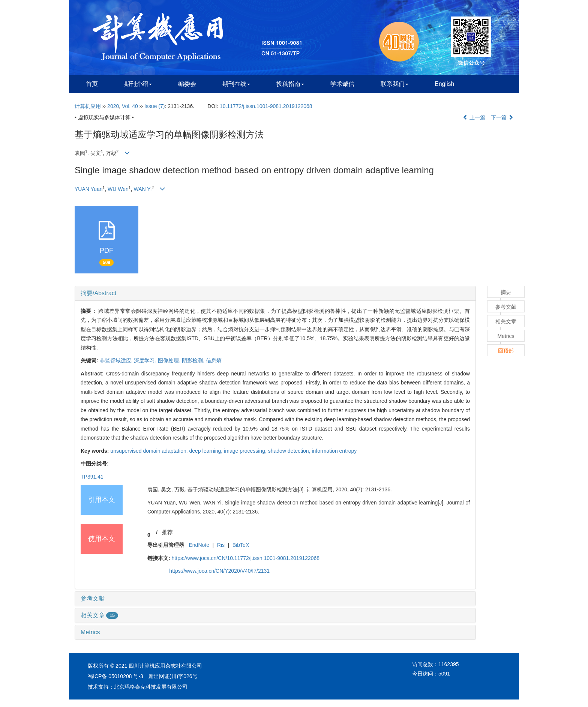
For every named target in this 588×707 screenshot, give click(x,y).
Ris (221, 545)
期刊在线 (236, 84)
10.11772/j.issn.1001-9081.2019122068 (266, 106)
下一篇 (502, 117)
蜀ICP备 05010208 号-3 (115, 676)
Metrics (90, 632)
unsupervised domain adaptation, (150, 451)
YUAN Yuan (88, 189)
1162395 (449, 664)
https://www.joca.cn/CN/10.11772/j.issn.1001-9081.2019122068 (246, 558)
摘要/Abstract (98, 293)
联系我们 (394, 84)
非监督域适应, (117, 360)
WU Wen (118, 189)
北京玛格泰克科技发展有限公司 (151, 687)
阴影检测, (194, 360)
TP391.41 (92, 477)
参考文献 (93, 598)
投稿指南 (290, 84)
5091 (444, 674)
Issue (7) (154, 106)
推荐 (167, 532)
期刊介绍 (138, 84)
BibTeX (241, 545)
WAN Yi (142, 189)
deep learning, (207, 451)
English (444, 84)
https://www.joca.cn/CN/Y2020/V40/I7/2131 (219, 571)
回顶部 (506, 351)
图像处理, (170, 360)
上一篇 (474, 117)
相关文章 (99, 615)
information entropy (334, 451)
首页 (92, 84)
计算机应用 (88, 106)
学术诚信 (342, 84)
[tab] (275, 293)
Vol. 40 (130, 106)
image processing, (246, 451)
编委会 (187, 84)
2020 (113, 106)
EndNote (199, 545)
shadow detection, (290, 451)
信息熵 (214, 360)
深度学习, (146, 360)
